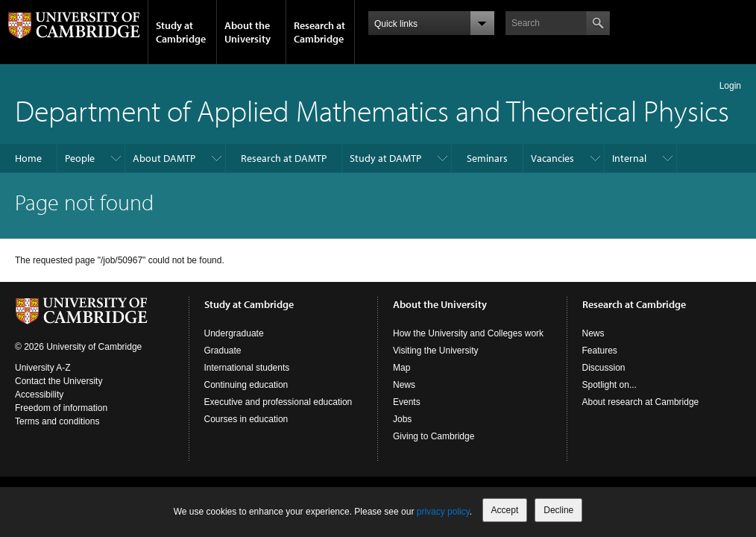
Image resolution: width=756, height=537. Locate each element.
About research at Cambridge (641, 402)
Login (730, 86)
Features (600, 351)
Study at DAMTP (385, 158)
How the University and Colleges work (468, 333)
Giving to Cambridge (434, 436)
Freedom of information (61, 408)
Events (407, 402)
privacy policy (443, 512)
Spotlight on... (609, 385)
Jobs (402, 419)
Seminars (487, 158)
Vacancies (552, 158)
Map (401, 368)
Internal (629, 158)
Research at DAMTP (284, 158)
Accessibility (39, 395)
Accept (505, 510)
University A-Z (43, 368)
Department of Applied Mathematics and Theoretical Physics (372, 110)
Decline (558, 510)
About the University (248, 32)
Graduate (223, 351)
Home (28, 158)
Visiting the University (436, 351)
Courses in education (246, 419)
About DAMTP (164, 158)
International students (247, 368)
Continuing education (246, 385)
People (80, 158)
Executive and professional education (278, 402)
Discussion (604, 368)
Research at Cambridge (319, 32)
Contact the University (59, 381)
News (404, 385)
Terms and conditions (57, 421)
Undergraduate (234, 333)
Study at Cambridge (181, 32)
